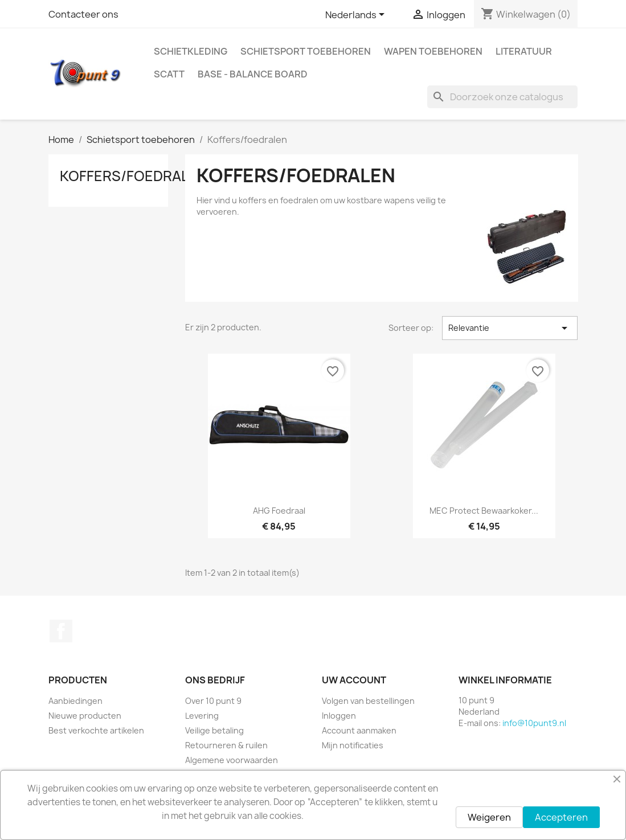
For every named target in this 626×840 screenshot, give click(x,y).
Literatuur (524, 51)
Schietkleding (191, 51)
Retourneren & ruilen (226, 745)
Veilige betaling (214, 730)
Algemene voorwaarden (232, 760)
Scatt (169, 74)
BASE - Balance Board (253, 74)
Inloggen (339, 716)
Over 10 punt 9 (213, 701)
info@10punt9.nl (534, 723)
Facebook (61, 631)
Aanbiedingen (75, 701)
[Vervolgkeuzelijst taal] (357, 15)
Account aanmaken (359, 730)
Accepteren (561, 817)
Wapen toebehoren (433, 51)
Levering (202, 716)
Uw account (354, 680)
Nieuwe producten (85, 716)
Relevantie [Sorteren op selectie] (510, 328)
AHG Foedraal (279, 511)
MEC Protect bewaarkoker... (484, 511)
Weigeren (489, 817)
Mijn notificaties (353, 745)
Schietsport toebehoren (306, 51)
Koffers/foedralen (133, 176)
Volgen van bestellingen (368, 701)
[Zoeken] (502, 97)
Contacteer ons (83, 14)
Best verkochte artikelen (96, 730)
